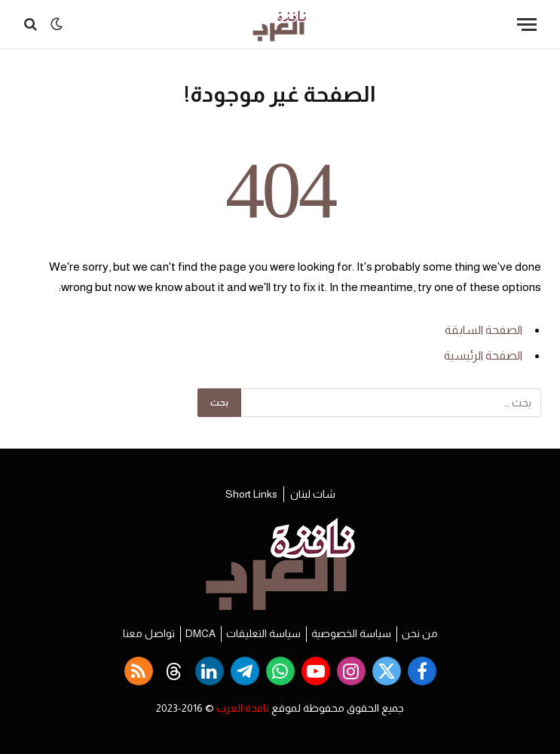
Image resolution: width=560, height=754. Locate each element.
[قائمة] (527, 25)
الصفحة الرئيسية (483, 356)
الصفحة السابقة (483, 330)
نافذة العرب (243, 708)
